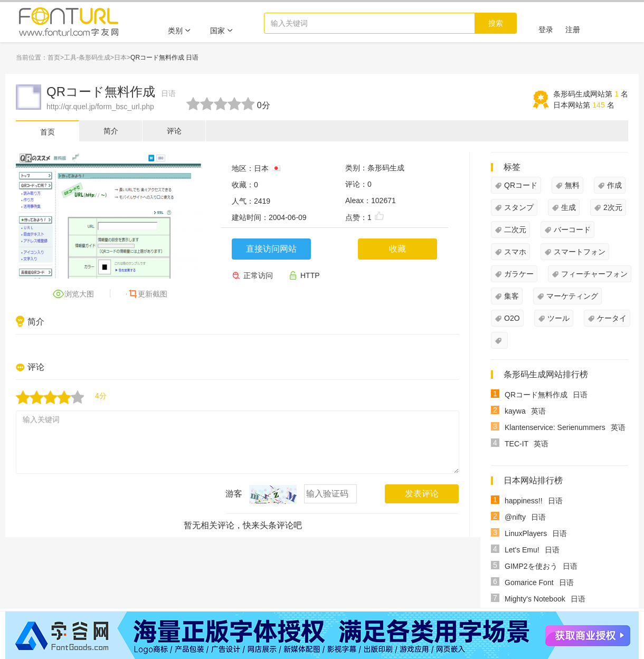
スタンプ (519, 207)
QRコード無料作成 (111, 92)
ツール (558, 318)
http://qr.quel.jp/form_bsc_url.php (100, 107)
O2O (512, 318)
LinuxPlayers (526, 533)
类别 (179, 31)
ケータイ (612, 318)
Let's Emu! (522, 550)
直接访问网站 (271, 249)
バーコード (572, 230)
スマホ (515, 252)
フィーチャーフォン (594, 274)
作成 (614, 185)
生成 (569, 207)
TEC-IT (517, 444)
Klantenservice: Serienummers (555, 427)
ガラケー (519, 274)
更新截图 (153, 294)
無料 (572, 185)
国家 (222, 31)
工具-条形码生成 (87, 58)
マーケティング (572, 296)
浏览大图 (79, 294)
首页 (54, 58)
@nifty (515, 517)
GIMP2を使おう (531, 566)
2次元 (613, 207)
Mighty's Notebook (535, 599)
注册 (573, 30)
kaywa (515, 411)
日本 (120, 58)
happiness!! (524, 501)
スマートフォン (580, 252)
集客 (512, 296)
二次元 (515, 230)
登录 (546, 30)
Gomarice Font (529, 582)
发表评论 (422, 494)
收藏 (397, 249)
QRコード (521, 185)
